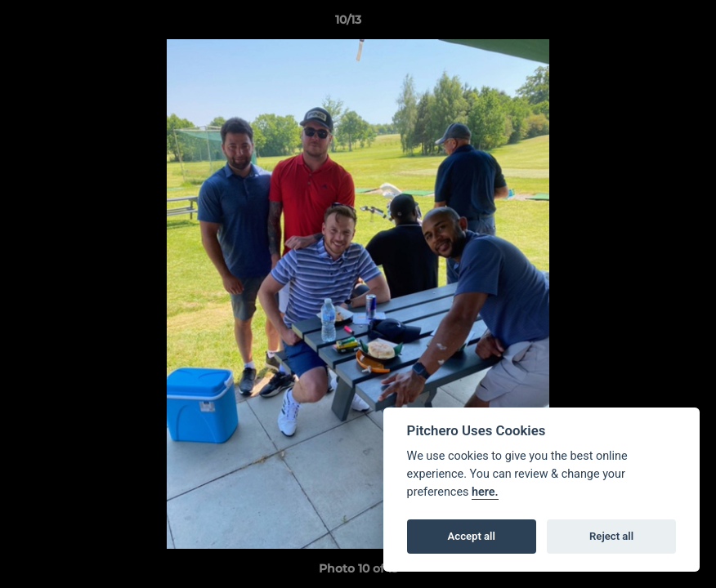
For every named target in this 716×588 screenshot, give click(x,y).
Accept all (472, 536)
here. (485, 492)
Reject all (611, 536)
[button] (647, 24)
